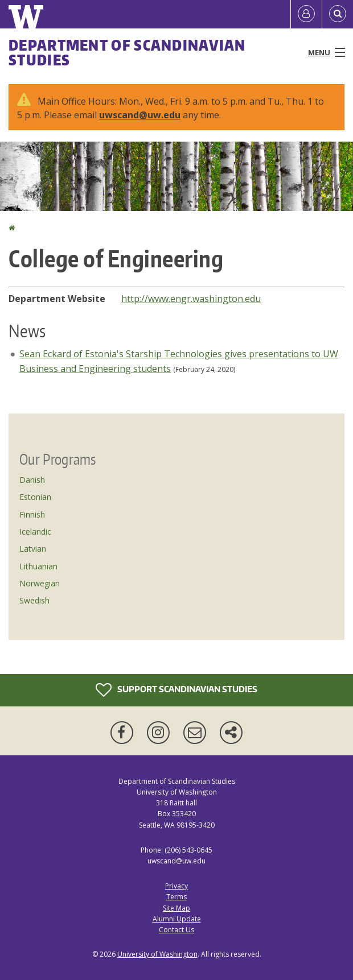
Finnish (32, 514)
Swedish (34, 600)
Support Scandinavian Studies (176, 690)
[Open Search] (338, 14)
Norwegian (40, 583)
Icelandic (35, 532)
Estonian (35, 497)
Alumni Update (177, 919)
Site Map (176, 908)
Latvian (33, 549)
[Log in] (306, 14)
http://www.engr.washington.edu (191, 299)
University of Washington (157, 954)
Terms (176, 897)
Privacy (176, 886)
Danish (32, 480)
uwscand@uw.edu (140, 115)
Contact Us (176, 930)
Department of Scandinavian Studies (127, 52)
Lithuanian (38, 566)
